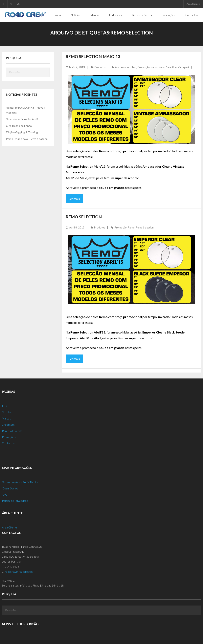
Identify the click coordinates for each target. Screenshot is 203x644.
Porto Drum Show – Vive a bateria (27, 139)
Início (5, 406)
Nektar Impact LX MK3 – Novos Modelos (25, 110)
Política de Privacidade (15, 500)
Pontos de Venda (12, 431)
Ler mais (74, 198)
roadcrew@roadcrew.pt (19, 571)
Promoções (9, 437)
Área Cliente (193, 4)
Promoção (144, 67)
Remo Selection (168, 67)
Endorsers (8, 424)
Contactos (8, 443)
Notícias (7, 412)
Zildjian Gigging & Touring (22, 132)
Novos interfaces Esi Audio (23, 119)
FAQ (5, 494)
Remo (154, 67)
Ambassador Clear (126, 67)
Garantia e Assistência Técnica (20, 482)
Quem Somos (10, 488)
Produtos (100, 67)
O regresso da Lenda (19, 126)
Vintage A (183, 67)
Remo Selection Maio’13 (93, 56)
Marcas (6, 418)
